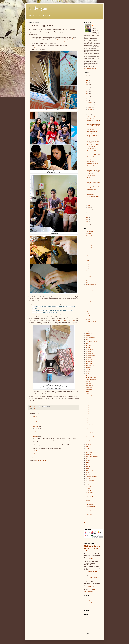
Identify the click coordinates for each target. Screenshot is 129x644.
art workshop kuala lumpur (92, 247)
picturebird (88, 455)
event (87, 324)
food (87, 330)
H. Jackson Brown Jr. (93, 577)
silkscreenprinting (90, 480)
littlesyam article (90, 407)
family (87, 326)
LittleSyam (39, 8)
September (90, 109)
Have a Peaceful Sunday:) (93, 168)
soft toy (88, 482)
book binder (89, 265)
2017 (87, 87)
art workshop (89, 245)
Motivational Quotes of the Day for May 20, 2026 (92, 548)
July (89, 114)
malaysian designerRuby (92, 421)
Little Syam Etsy (90, 600)
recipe (87, 472)
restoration (88, 474)
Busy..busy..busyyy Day (93, 164)
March (89, 208)
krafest (87, 391)
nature (87, 435)
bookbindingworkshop (91, 275)
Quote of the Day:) (92, 129)
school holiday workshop (92, 476)
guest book (88, 346)
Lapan (87, 393)
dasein (87, 304)
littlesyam (88, 405)
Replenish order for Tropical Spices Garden (93, 154)
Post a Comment (35, 454)
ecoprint (88, 314)
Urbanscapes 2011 (92, 151)
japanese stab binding (91, 377)
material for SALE (90, 425)
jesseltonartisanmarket (91, 379)
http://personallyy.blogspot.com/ (61, 41)
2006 (87, 224)
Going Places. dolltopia (91, 342)
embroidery (89, 316)
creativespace (89, 300)
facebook (88, 598)
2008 (87, 219)
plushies (88, 461)
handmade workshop (91, 355)
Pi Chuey (58, 320)
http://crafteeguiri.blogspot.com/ (64, 39)
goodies (88, 343)
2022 (87, 78)
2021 (87, 80)
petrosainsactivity (90, 451)
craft (87, 294)
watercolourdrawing (91, 506)
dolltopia (88, 312)
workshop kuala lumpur (91, 518)
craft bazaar (89, 296)
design (87, 308)
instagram (88, 373)
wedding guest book (91, 510)
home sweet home (90, 365)
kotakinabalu (89, 389)
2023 (87, 76)
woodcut (88, 512)
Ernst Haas (91, 587)
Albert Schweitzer (92, 571)
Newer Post (32, 458)
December (90, 103)
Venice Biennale (90, 504)
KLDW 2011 (89, 387)
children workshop (90, 283)
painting (88, 441)
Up (87, 502)
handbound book (36, 409)
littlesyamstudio (90, 413)
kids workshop (89, 385)
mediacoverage (89, 427)
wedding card (89, 508)
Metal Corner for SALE (93, 192)
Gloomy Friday (91, 159)
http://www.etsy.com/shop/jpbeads (42, 47)
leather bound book (90, 401)
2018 (87, 85)
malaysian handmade (91, 423)
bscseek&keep (89, 277)
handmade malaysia (90, 353)
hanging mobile (89, 359)
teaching (88, 488)
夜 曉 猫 (35, 417)
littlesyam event (90, 409)
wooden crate (89, 514)
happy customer (90, 361)
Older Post (76, 458)
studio (87, 484)
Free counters (88, 539)
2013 (87, 96)
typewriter (88, 500)
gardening (88, 336)
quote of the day (90, 470)
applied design (89, 235)
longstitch (88, 415)
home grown (89, 363)
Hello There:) (90, 194)
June (89, 201)
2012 (87, 98)
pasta (87, 447)
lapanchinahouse (90, 397)
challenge (88, 281)
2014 (87, 94)
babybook (88, 255)
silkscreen (88, 478)
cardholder (88, 279)
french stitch (89, 334)
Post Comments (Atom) (40, 461)
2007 (87, 222)
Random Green (91, 178)
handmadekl (89, 357)
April (89, 205)
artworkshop (89, 251)
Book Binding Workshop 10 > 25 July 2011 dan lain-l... (94, 126)
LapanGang (89, 399)
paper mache (89, 443)
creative (88, 298)
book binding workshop (91, 269)
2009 (87, 217)
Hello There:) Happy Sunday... (92, 132)
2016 (87, 89)
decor (87, 306)
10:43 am (35, 450)
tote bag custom (89, 492)
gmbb (87, 340)
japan (87, 375)
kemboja (88, 381)
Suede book (89, 486)
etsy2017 (88, 320)
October (90, 107)
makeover (88, 417)
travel (87, 494)
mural (87, 431)
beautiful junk (89, 257)
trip (87, 498)
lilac (87, 403)
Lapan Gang (89, 395)
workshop (42, 409)
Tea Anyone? (90, 180)
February (90, 210)
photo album (89, 453)
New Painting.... (91, 118)
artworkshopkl (89, 253)
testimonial (88, 490)
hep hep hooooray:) (92, 190)
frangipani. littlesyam (91, 332)
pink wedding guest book (92, 457)
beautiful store (89, 259)
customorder (89, 302)
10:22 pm (35, 421)
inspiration (88, 371)
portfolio (88, 462)
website (88, 604)
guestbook (88, 348)
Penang (88, 449)
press (87, 464)
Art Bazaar (88, 241)
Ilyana (73, 320)
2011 (87, 101)
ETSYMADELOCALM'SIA (92, 322)
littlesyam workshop (91, 411)
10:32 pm (35, 431)
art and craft (89, 239)
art (86, 237)
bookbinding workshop (91, 273)
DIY (87, 310)
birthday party (89, 261)
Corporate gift (89, 292)
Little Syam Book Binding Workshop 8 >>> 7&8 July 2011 (93, 172)
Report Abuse (88, 523)
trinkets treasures (90, 496)
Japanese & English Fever (93, 116)
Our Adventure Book (91, 437)
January (89, 212)
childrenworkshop (90, 288)
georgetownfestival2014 (91, 338)
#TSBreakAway (90, 231)
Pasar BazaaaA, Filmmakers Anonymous (94, 121)
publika (88, 468)
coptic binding (89, 290)
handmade (88, 351)
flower (87, 328)
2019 (87, 82)
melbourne (88, 429)
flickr (87, 606)
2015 (87, 91)
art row (87, 243)
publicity (88, 466)
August (89, 112)
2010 (87, 215)
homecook (88, 367)
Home (54, 458)
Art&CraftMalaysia (90, 249)
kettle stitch (89, 383)
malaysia (88, 419)
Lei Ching (63, 320)
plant (87, 459)
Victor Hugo (91, 559)
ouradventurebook (90, 439)
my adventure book (90, 433)
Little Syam (36, 427)
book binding (89, 267)
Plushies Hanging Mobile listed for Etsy (93, 146)
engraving (88, 318)
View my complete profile (90, 69)
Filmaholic (35, 436)
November (90, 105)
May (89, 203)
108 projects (89, 233)
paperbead (88, 445)
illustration (88, 369)
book (87, 263)
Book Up (88, 271)
